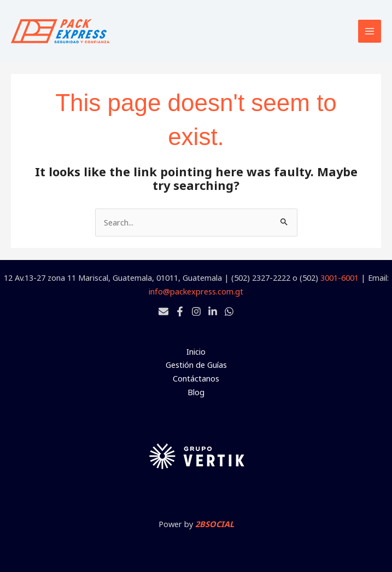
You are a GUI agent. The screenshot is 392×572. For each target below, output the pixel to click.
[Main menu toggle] (370, 31)
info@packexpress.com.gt (196, 291)
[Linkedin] (213, 311)
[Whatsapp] (229, 311)
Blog (196, 392)
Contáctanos (196, 378)
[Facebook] (180, 311)
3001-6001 (340, 278)
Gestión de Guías (196, 365)
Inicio (196, 351)
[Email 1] (163, 311)
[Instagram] (196, 311)
